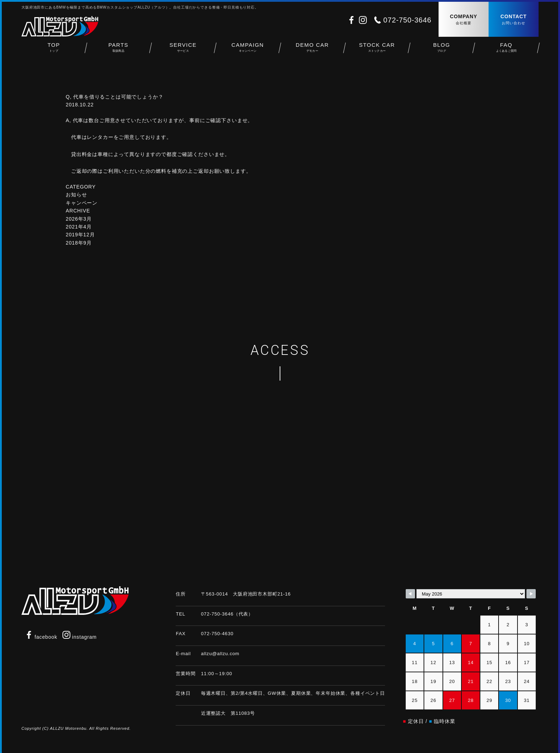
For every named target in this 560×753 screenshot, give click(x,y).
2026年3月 (79, 219)
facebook (41, 637)
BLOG (442, 50)
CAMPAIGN (248, 50)
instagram (80, 637)
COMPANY (464, 20)
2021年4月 (79, 227)
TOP (54, 50)
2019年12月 (80, 235)
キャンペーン (82, 203)
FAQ (506, 50)
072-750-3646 (407, 20)
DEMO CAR (312, 50)
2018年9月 (79, 243)
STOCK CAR (377, 50)
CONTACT (514, 20)
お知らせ (76, 195)
